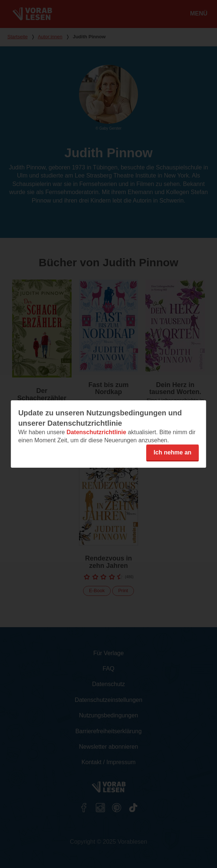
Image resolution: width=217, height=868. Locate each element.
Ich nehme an (172, 452)
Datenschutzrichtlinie (96, 432)
